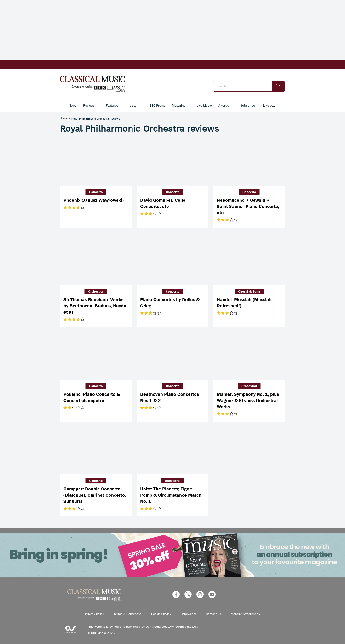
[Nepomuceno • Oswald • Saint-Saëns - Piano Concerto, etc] (249, 162)
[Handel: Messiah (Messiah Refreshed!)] (249, 261)
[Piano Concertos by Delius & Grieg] (172, 261)
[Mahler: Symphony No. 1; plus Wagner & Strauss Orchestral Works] (249, 356)
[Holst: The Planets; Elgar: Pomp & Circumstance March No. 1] (172, 450)
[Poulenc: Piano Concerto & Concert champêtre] (96, 356)
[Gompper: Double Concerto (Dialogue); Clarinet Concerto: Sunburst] (96, 450)
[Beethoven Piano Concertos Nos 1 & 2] (172, 356)
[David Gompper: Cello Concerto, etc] (172, 162)
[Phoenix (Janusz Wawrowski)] (96, 162)
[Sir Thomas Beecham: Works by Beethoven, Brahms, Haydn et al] (96, 261)
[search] (278, 86)
